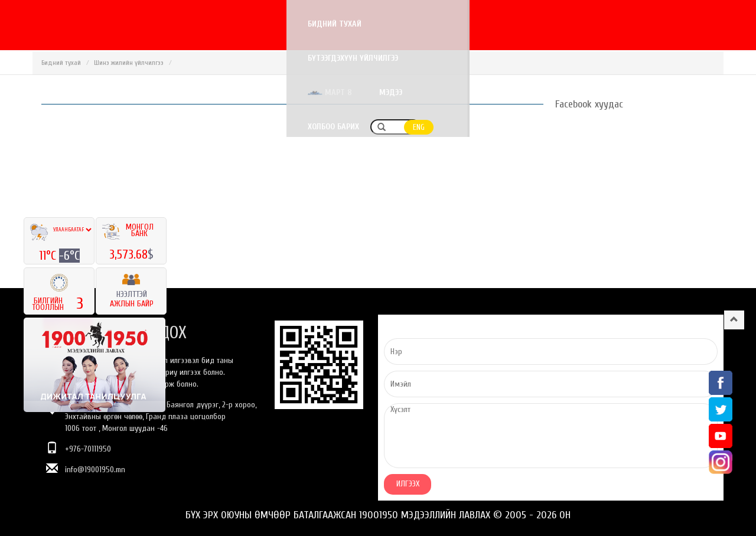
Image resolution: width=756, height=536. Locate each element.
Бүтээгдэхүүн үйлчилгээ (404, 24)
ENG (709, 24)
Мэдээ (560, 24)
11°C (49, 256)
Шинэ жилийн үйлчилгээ (129, 63)
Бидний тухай (305, 24)
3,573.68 (128, 254)
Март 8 (499, 24)
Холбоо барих (624, 24)
